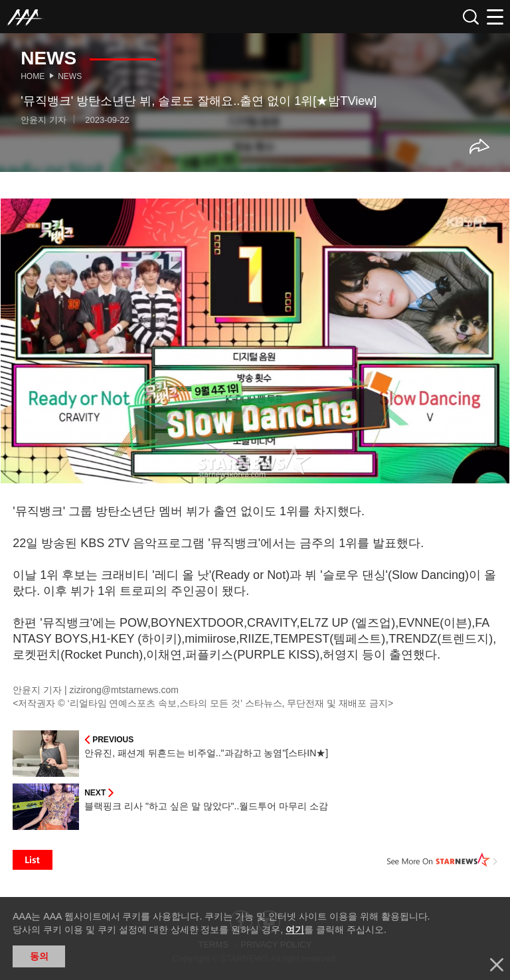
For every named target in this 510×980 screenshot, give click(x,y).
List (33, 860)
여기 (295, 930)
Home (33, 76)
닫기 (497, 965)
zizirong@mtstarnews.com (124, 690)
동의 (39, 956)
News (70, 76)
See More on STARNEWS (442, 860)
